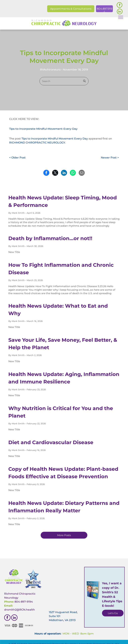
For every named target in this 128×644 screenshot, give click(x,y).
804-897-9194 (24, 602)
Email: (8, 606)
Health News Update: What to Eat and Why (58, 310)
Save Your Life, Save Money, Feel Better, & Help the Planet (63, 344)
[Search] (64, 81)
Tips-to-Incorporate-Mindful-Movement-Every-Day (43, 129)
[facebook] (119, 5)
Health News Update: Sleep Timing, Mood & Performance (63, 201)
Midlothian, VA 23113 (62, 620)
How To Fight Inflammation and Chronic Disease (61, 269)
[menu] (121, 17)
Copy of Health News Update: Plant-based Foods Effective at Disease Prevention (63, 473)
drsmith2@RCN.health (19, 610)
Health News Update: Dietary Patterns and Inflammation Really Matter (64, 507)
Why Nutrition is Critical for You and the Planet (61, 412)
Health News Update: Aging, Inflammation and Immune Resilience (64, 378)
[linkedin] (120, 12)
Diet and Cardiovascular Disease (51, 442)
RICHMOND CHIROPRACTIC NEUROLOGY (37, 143)
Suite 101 (55, 616)
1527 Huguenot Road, (63, 612)
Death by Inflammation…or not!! (50, 238)
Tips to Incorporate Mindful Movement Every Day (55, 139)
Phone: (9, 602)
